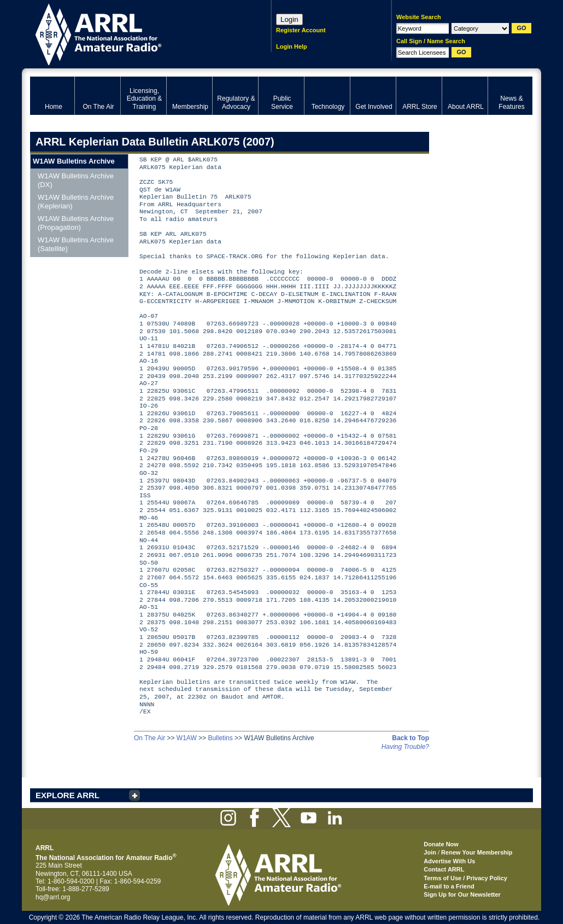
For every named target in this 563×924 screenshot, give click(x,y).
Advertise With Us (449, 861)
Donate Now (441, 844)
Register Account (301, 30)
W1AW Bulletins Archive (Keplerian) (76, 202)
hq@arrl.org (53, 897)
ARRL (136, 33)
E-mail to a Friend (449, 886)
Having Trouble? (405, 747)
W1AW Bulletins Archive (74, 161)
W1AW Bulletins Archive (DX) (76, 180)
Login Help (292, 47)
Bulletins (220, 738)
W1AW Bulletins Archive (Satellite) (76, 244)
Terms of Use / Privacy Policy (465, 878)
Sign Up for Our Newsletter (462, 894)
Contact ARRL (444, 869)
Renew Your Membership (477, 852)
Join (430, 852)
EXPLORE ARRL (68, 795)
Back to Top (410, 738)
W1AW (187, 738)
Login (289, 19)
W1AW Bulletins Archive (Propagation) (76, 223)
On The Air (149, 738)
